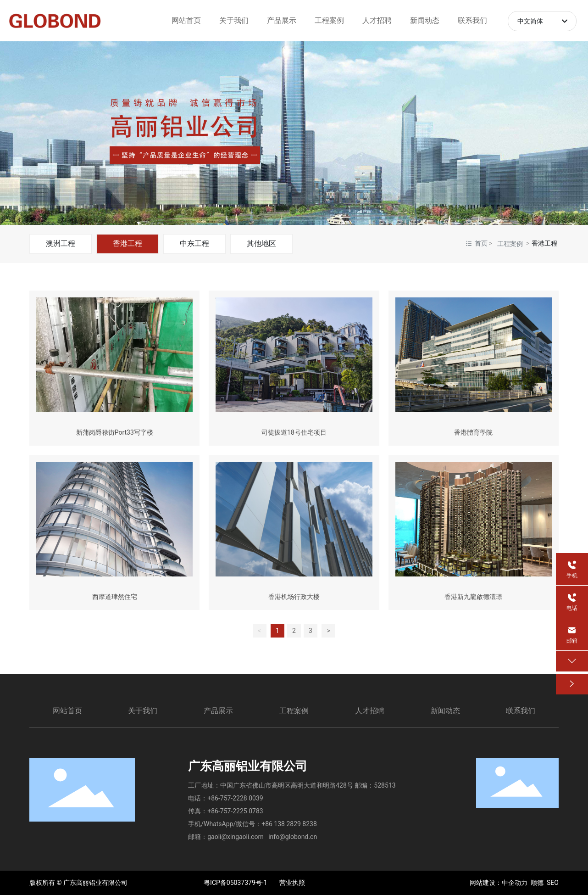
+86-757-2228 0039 (235, 798)
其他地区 (261, 243)
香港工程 (128, 243)
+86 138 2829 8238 (289, 824)
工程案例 (510, 244)
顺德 (537, 883)
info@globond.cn (293, 837)
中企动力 (515, 883)
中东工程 (194, 243)
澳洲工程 (61, 243)
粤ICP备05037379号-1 (235, 883)
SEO (553, 883)
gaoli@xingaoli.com (235, 837)
